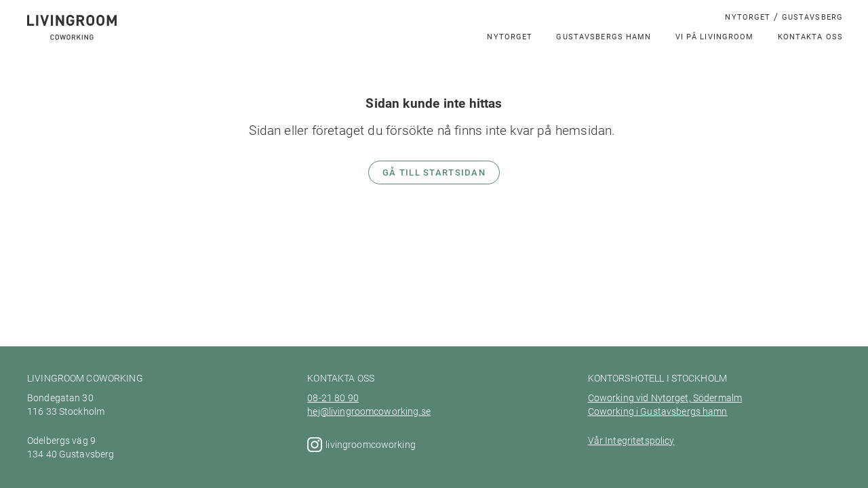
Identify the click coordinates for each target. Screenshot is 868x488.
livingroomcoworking (372, 445)
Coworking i (613, 411)
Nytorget (748, 17)
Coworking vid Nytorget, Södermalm (665, 398)
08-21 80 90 (333, 398)
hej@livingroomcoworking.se (369, 411)
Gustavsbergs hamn (604, 36)
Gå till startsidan (434, 172)
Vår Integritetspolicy (631, 441)
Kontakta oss (811, 36)
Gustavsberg (812, 17)
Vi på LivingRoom (715, 36)
